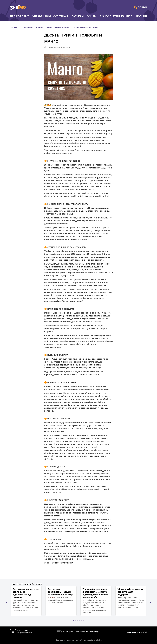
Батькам (78, 16)
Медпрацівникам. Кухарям (58, 27)
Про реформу (19, 16)
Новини (141, 16)
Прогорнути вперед (150, 602)
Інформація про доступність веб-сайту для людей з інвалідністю (79, 640)
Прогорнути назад (7, 602)
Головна (14, 27)
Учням (92, 16)
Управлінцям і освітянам (50, 16)
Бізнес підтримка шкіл (116, 16)
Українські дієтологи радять (86, 27)
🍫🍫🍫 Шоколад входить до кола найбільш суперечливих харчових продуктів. (61, 596)
